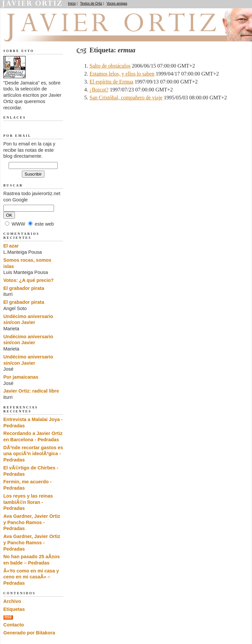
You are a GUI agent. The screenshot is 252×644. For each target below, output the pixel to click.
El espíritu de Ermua (111, 82)
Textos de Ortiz (91, 3)
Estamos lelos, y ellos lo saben (122, 74)
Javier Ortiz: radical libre (31, 391)
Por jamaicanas (21, 377)
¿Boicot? (99, 90)
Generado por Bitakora (29, 633)
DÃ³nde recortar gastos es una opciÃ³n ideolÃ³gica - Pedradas (33, 454)
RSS (8, 617)
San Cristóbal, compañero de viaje (126, 98)
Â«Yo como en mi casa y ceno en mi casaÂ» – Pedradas (31, 577)
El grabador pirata (24, 288)
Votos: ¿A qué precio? (29, 280)
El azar (11, 246)
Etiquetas (14, 609)
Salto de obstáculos (110, 66)
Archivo (12, 601)
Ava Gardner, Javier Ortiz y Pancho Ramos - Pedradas (32, 522)
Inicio (72, 3)
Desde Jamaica (39, 33)
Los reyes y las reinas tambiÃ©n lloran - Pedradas (28, 502)
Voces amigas (117, 3)
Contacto (14, 625)
